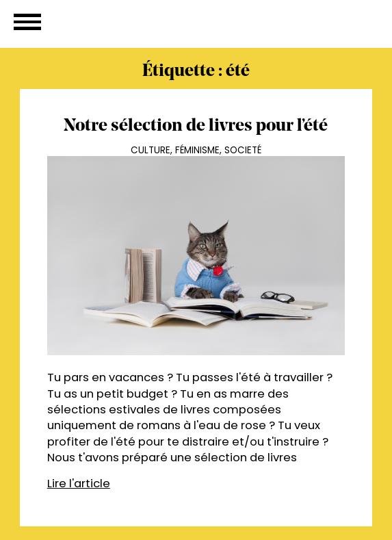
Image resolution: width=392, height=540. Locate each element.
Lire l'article (79, 484)
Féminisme (197, 150)
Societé (243, 150)
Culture (151, 150)
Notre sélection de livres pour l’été (196, 126)
